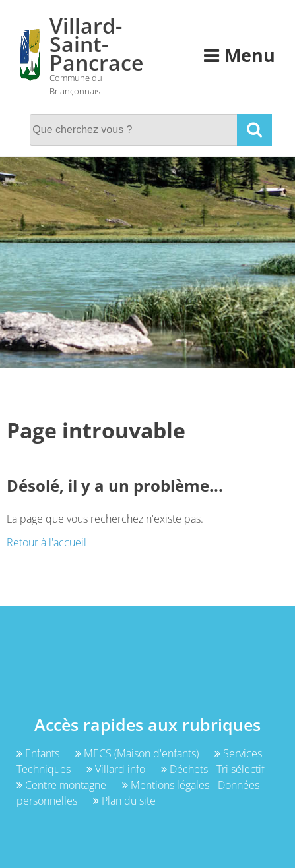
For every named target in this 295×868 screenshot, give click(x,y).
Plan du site (124, 801)
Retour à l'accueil (47, 542)
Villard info (117, 769)
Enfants (39, 753)
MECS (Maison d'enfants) (138, 753)
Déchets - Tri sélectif (213, 769)
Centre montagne (63, 785)
